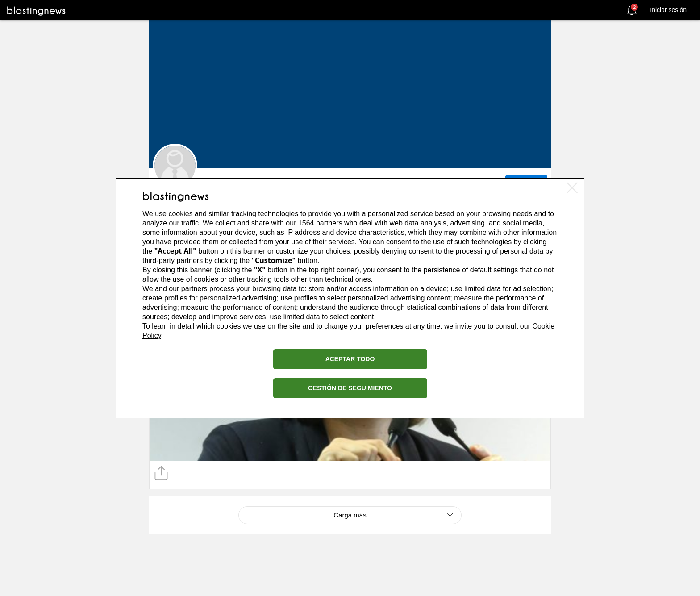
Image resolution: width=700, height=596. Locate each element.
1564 (306, 223)
